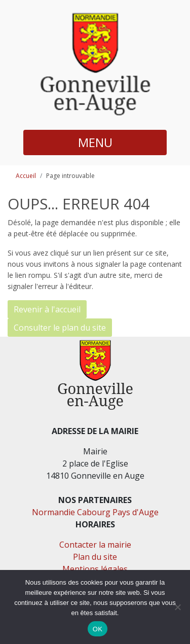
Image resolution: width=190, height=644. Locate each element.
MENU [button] (95, 142)
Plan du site (95, 557)
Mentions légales (95, 569)
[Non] (177, 607)
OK (98, 629)
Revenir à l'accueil (47, 309)
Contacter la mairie (95, 545)
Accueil (26, 176)
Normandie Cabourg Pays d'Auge (95, 512)
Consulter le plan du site (60, 328)
